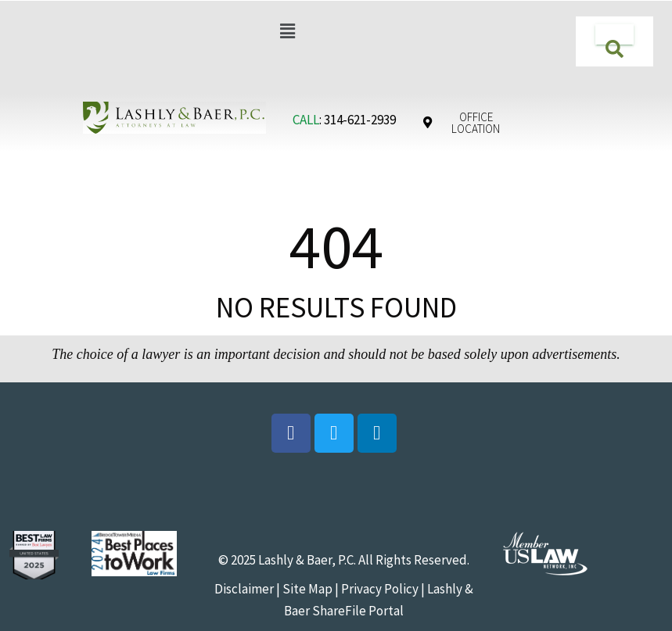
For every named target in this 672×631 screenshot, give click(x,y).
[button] (288, 31)
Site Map (306, 589)
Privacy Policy (380, 589)
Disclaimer (244, 589)
